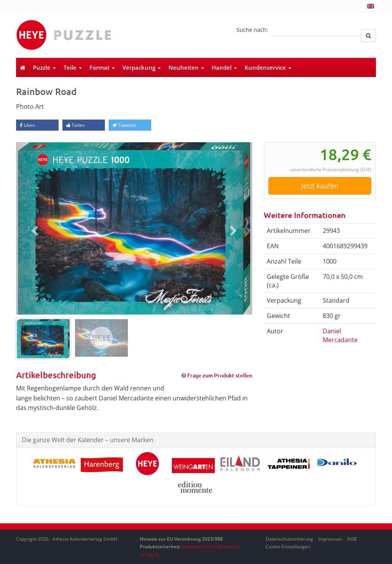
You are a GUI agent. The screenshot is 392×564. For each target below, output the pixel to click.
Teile (73, 67)
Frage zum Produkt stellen (220, 375)
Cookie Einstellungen (288, 547)
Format (102, 67)
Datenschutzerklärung (289, 539)
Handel (224, 67)
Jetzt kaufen (320, 186)
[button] (34, 228)
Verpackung (142, 67)
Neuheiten (186, 67)
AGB (352, 539)
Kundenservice (268, 67)
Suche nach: (252, 30)
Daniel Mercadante (340, 335)
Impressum (330, 539)
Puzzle (44, 67)
